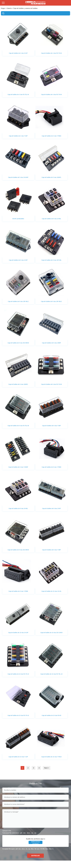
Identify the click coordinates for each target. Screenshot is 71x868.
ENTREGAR (35, 856)
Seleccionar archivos (35, 842)
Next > (47, 768)
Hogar (3, 8)
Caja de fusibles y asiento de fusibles (25, 8)
